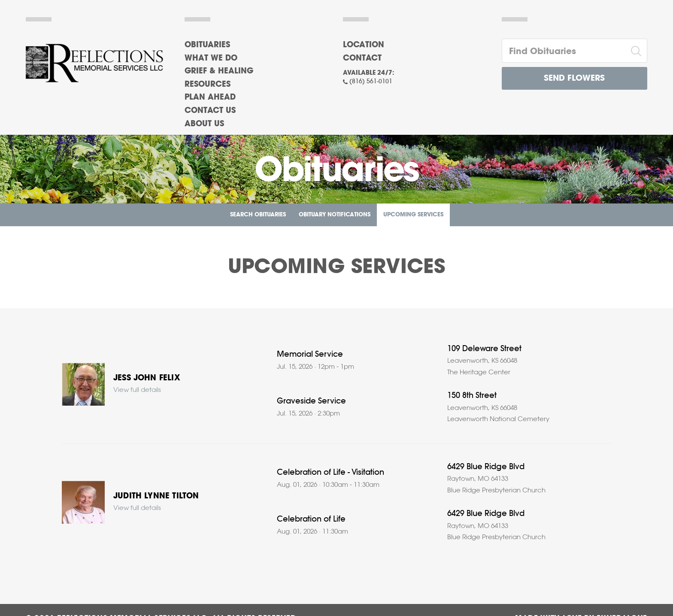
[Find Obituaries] (564, 51)
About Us (204, 124)
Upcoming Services (413, 215)
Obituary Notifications (335, 215)
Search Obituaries (258, 215)
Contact (362, 58)
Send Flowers (574, 78)
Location (364, 45)
